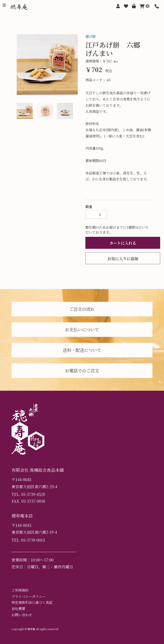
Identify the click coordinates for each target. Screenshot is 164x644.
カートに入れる (123, 243)
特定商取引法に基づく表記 (32, 602)
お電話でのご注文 (82, 371)
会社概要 (18, 609)
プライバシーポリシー (29, 596)
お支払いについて (82, 329)
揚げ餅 (91, 36)
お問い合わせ (22, 615)
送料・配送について (82, 350)
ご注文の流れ (82, 309)
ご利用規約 (20, 590)
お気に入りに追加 (123, 258)
